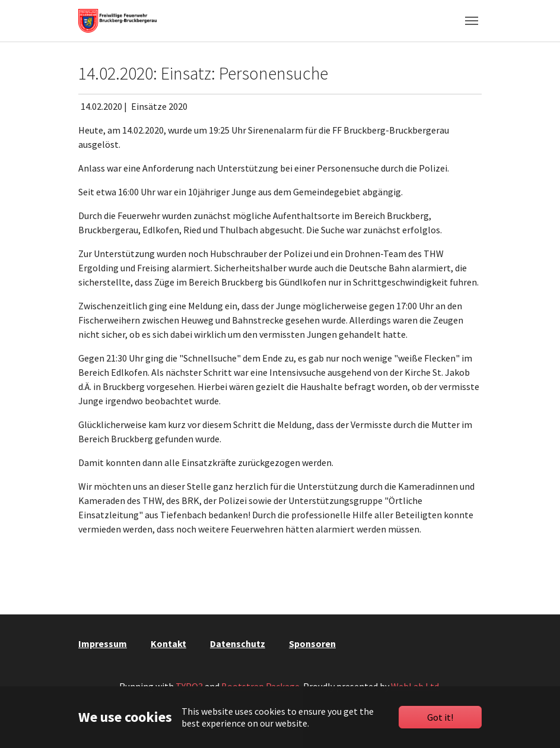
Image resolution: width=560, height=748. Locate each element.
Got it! (440, 717)
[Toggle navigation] (472, 21)
